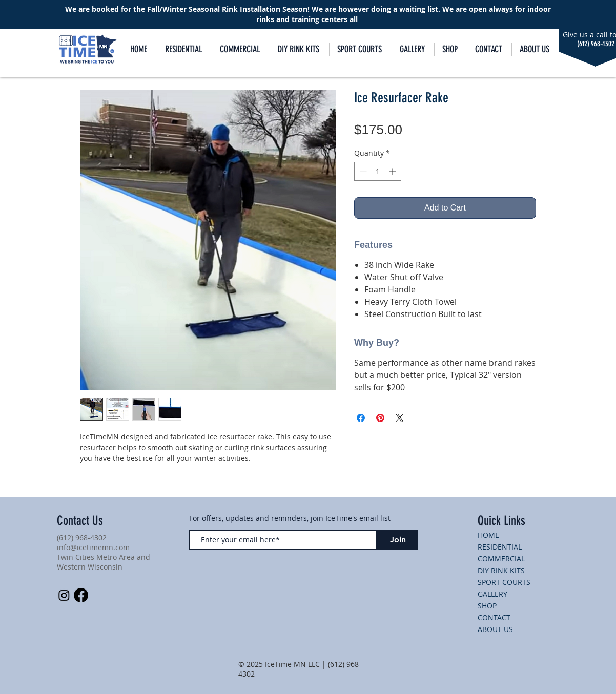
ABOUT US (495, 629)
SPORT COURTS (504, 582)
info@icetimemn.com (93, 547)
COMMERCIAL (501, 559)
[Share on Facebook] (361, 418)
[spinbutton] (378, 171)
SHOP (487, 606)
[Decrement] (362, 171)
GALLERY (492, 594)
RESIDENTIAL (500, 547)
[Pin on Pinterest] (380, 418)
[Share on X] (400, 418)
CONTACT (494, 617)
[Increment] (393, 171)
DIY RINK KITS (501, 570)
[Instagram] (64, 595)
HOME (488, 535)
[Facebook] (81, 595)
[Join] (398, 540)
